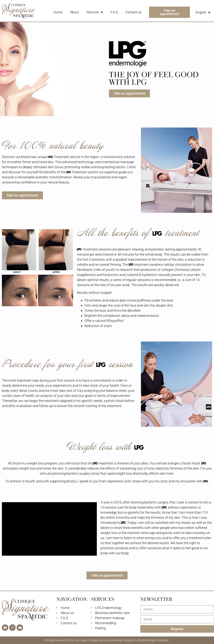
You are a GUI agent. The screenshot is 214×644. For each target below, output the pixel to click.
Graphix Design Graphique (153, 640)
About (75, 12)
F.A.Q (114, 12)
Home (58, 12)
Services (95, 12)
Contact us (133, 12)
